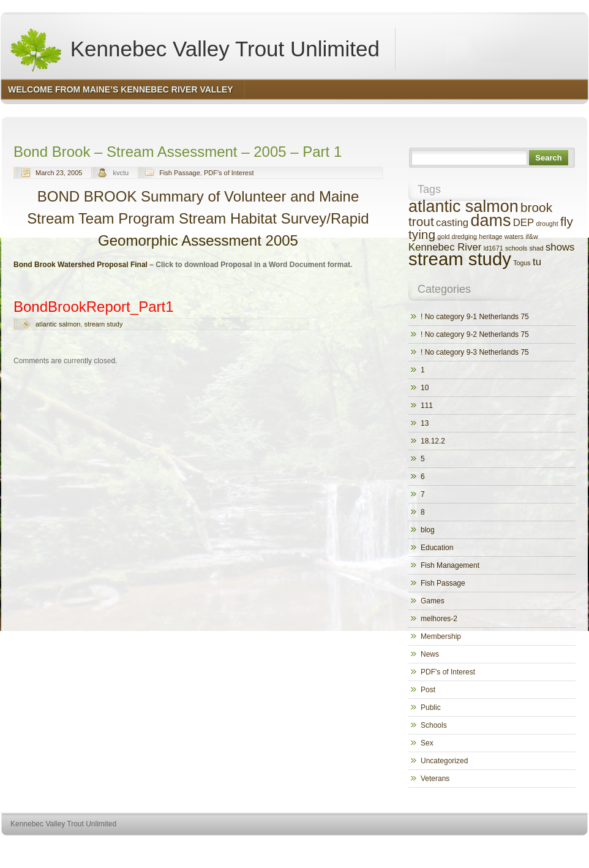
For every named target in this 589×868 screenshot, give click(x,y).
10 (425, 388)
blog (428, 530)
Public (431, 708)
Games (433, 601)
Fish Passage (180, 173)
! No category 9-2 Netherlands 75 (475, 334)
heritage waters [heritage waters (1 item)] (501, 236)
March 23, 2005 (59, 173)
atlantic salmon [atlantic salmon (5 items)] (463, 206)
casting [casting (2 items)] (452, 223)
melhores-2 (439, 619)
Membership (441, 636)
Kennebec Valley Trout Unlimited (194, 49)
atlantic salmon (58, 324)
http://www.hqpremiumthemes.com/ (540, 847)
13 (425, 423)
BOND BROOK (89, 196)
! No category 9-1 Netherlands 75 (475, 317)
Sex (427, 743)
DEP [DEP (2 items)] (523, 223)
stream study (104, 324)
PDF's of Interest (229, 173)
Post (428, 690)
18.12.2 (433, 441)
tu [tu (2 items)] (537, 262)
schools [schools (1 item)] (516, 248)
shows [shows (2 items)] (560, 247)
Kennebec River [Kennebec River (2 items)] (445, 247)
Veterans (435, 779)
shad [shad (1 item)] (536, 248)
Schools (434, 725)
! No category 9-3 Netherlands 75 (475, 352)
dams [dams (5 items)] (491, 221)
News (430, 654)
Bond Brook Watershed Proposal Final (81, 265)
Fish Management (450, 565)
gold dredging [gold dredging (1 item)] (457, 236)
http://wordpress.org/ (450, 847)
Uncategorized (444, 761)
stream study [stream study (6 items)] (460, 259)
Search (548, 158)
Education (437, 548)
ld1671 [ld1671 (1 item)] (493, 248)
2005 (282, 240)
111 (427, 406)
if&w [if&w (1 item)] (531, 236)
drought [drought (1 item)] (547, 224)
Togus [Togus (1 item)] (522, 263)
